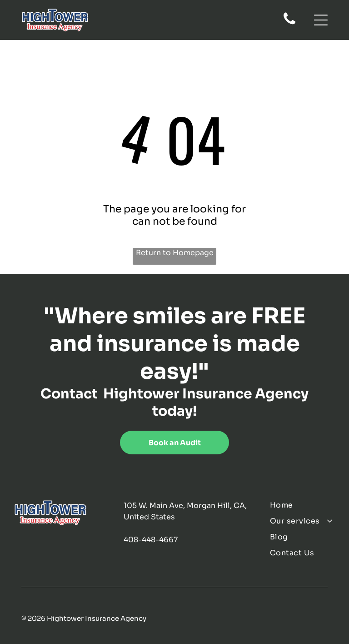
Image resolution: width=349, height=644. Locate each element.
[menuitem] (302, 505)
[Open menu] (321, 20)
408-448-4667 (151, 540)
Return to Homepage (175, 253)
